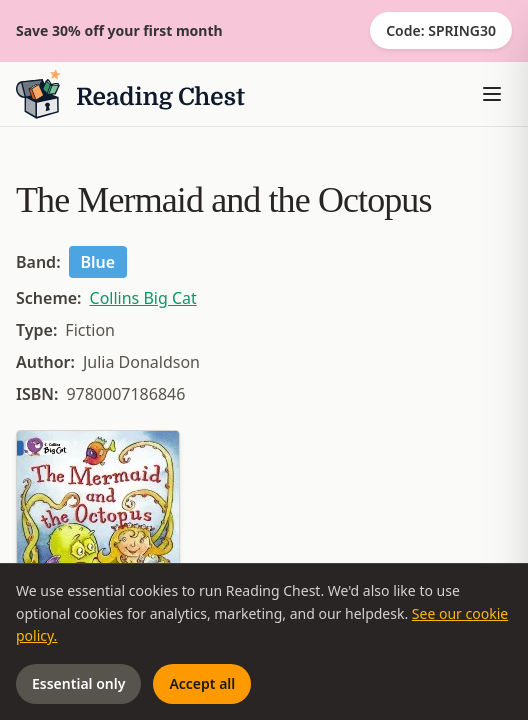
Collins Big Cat (143, 298)
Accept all (202, 683)
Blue (98, 262)
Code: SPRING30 (441, 30)
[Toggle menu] (492, 94)
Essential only (78, 683)
